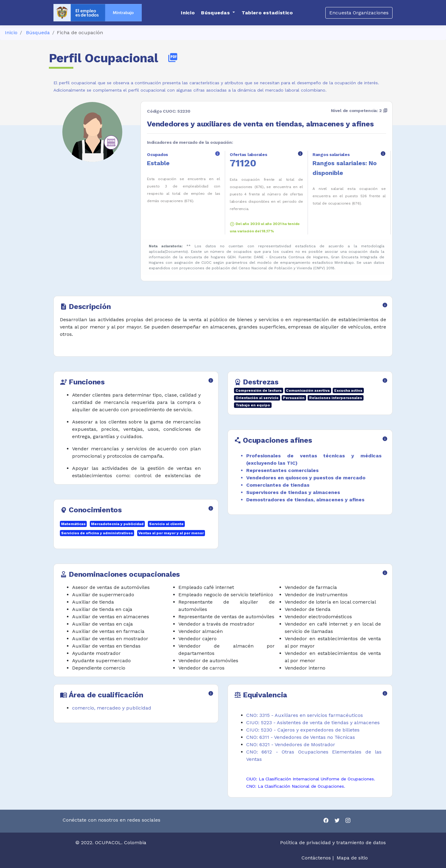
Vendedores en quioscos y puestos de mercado (306, 478)
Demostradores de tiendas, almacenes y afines (305, 500)
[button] (218, 13)
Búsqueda (38, 33)
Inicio (11, 33)
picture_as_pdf (173, 58)
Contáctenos (316, 858)
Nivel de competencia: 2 (359, 111)
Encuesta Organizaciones (359, 13)
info (218, 154)
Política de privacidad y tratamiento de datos (334, 843)
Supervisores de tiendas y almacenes (293, 492)
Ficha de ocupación (80, 33)
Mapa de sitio (352, 858)
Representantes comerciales (282, 470)
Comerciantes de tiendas (278, 485)
